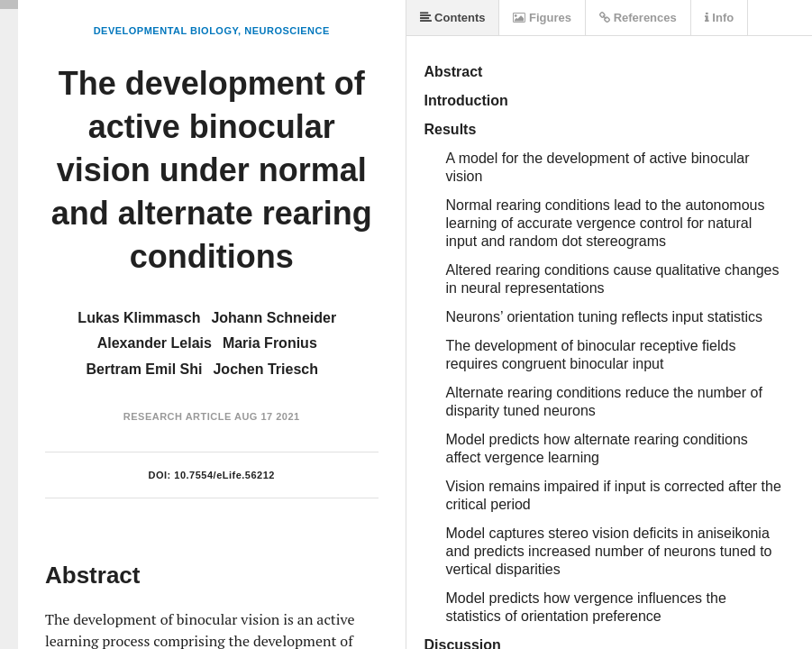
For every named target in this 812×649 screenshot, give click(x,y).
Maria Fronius (270, 343)
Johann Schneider (274, 318)
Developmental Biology (166, 31)
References (638, 18)
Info (719, 18)
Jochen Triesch (265, 369)
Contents (453, 18)
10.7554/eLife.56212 (224, 475)
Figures (542, 18)
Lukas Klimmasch (139, 318)
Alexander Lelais (155, 343)
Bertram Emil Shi (145, 369)
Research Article (178, 416)
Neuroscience (287, 31)
